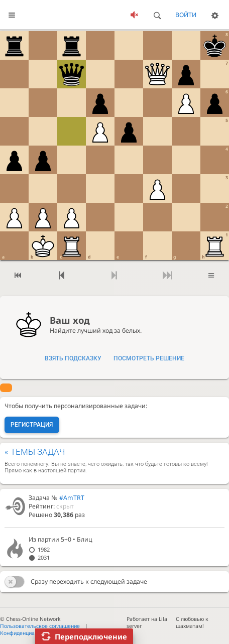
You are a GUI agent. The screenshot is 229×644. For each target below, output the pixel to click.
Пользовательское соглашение (40, 626)
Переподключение (91, 636)
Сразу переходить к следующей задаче (89, 582)
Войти (186, 15)
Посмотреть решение (149, 358)
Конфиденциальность (27, 633)
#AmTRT (72, 498)
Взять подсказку (73, 358)
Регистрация (32, 425)
